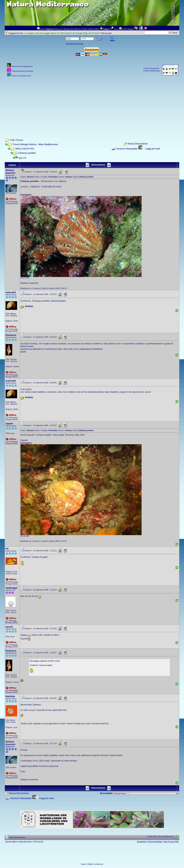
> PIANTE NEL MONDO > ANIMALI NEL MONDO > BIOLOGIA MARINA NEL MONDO (146, 793)
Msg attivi (59, 29)
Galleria (91, 29)
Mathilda (10, 696)
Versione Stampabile (127, 149)
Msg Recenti (68, 29)
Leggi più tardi (153, 149)
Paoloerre (11, 335)
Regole (131, 29)
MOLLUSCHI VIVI (25, 149)
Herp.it (90, 864)
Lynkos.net (99, 864)
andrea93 (11, 292)
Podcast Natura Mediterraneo (22, 66)
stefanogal (11, 588)
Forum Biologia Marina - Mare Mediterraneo (35, 144)
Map (97, 29)
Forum (42, 29)
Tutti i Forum (17, 140)
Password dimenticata (75, 44)
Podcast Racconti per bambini (22, 71)
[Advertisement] (92, 103)
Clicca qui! (106, 33)
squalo (9, 423)
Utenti (84, 29)
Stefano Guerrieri (11, 172)
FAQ (125, 29)
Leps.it (83, 864)
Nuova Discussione (138, 144)
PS (7, 549)
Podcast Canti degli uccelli (21, 76)
